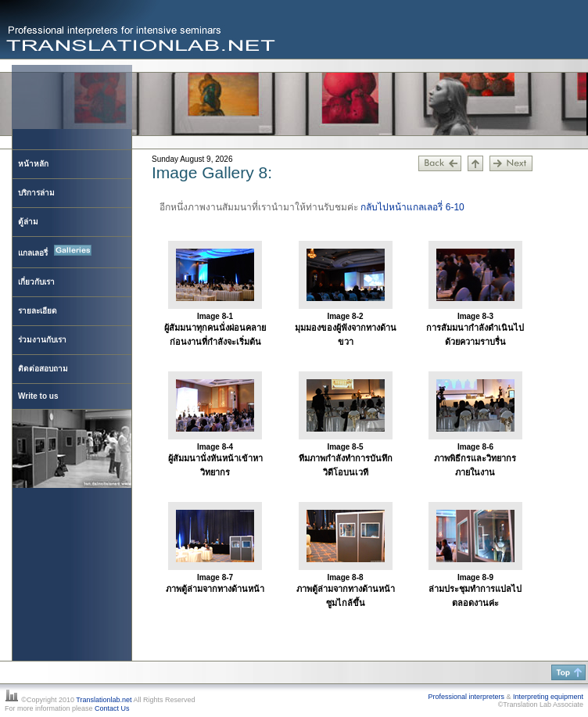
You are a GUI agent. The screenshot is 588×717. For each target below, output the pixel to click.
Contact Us (112, 708)
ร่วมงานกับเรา (42, 340)
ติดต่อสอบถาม (43, 369)
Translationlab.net (104, 700)
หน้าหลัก (33, 164)
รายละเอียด (38, 311)
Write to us (38, 396)
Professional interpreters (466, 697)
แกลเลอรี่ (55, 251)
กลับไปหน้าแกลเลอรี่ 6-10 (412, 207)
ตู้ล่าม (28, 222)
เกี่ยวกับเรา (36, 282)
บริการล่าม (36, 193)
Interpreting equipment (548, 697)
